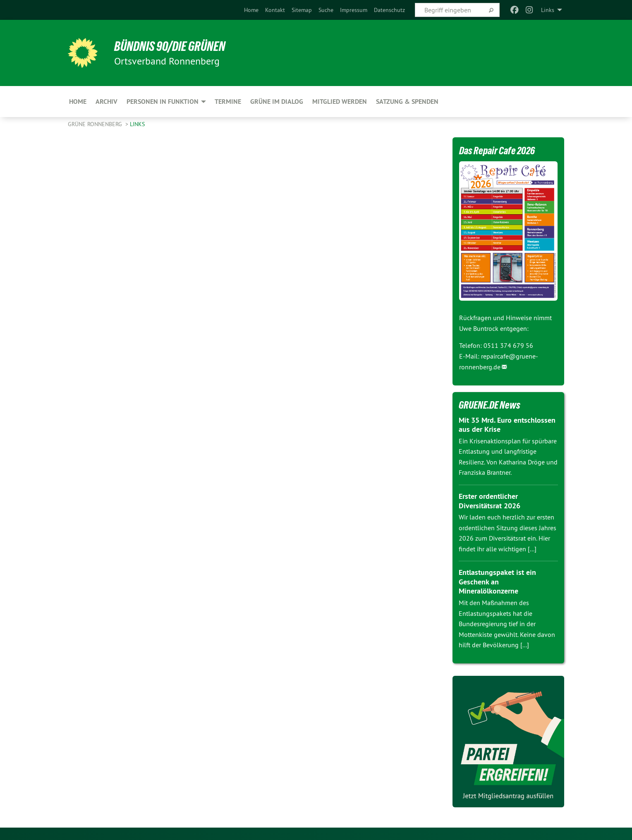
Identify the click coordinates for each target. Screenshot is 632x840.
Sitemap (302, 10)
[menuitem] (251, 10)
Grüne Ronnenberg (96, 124)
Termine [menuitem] (228, 102)
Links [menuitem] (548, 10)
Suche (326, 10)
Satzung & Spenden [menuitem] (407, 102)
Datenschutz (389, 10)
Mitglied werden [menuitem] (340, 102)
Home (251, 10)
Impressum (354, 10)
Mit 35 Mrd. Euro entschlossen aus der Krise (507, 425)
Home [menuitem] (78, 102)
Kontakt (275, 10)
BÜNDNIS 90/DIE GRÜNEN (170, 46)
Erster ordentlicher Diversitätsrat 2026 (490, 501)
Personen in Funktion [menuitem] (163, 102)
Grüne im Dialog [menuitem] (277, 102)
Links (137, 124)
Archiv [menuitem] (107, 102)
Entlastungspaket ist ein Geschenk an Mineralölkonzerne (497, 582)
